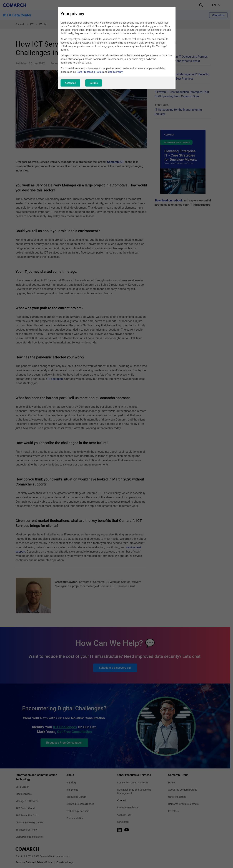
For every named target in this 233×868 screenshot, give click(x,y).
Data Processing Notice (90, 72)
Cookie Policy (115, 72)
